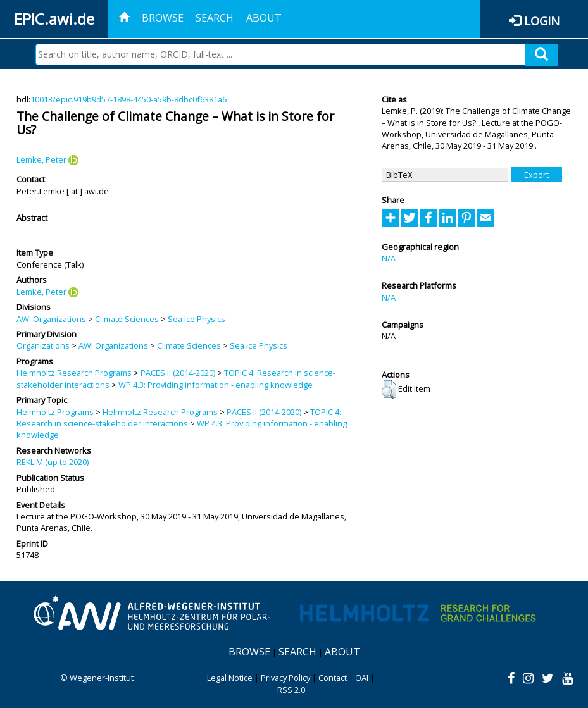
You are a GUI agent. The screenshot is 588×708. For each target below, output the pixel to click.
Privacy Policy (285, 678)
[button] (389, 390)
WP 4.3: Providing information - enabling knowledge (216, 385)
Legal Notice (230, 678)
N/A (389, 258)
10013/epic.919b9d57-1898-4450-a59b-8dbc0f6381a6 (128, 99)
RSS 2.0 (291, 690)
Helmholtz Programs (55, 412)
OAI (362, 678)
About (264, 18)
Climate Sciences (127, 319)
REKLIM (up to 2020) (53, 462)
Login (542, 21)
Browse (163, 18)
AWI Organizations (51, 319)
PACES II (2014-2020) (178, 373)
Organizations (43, 345)
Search (215, 18)
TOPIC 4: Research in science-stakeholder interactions (179, 418)
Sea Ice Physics (197, 319)
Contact (333, 678)
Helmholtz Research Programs (74, 373)
